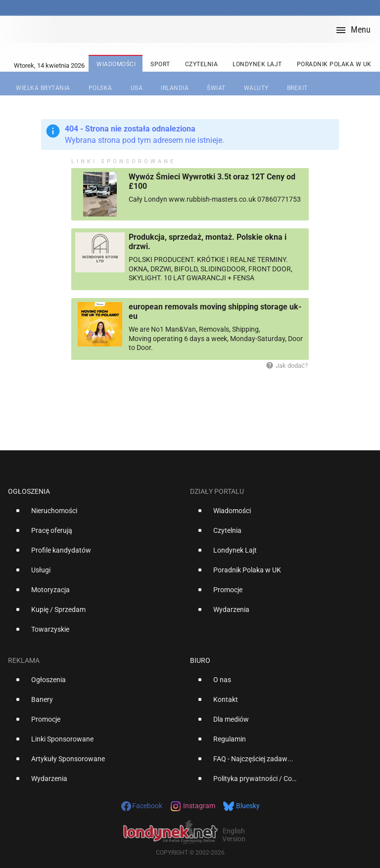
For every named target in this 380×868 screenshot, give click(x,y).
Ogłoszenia (29, 491)
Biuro (200, 660)
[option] (95, 515)
